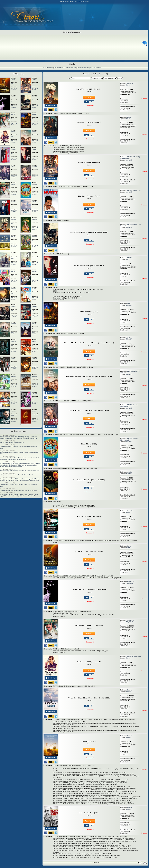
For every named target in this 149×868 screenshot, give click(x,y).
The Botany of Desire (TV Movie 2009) (89, 480)
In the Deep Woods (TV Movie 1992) (89, 266)
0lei (127, 259)
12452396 (34, 394)
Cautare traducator (83, 68)
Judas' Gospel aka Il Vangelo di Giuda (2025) (89, 232)
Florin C (129, 548)
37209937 (34, 184)
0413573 (13, 254)
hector (128, 512)
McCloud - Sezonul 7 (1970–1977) (89, 625)
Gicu (129, 304)
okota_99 (129, 160)
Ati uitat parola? (84, 1)
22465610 (34, 376)
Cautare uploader (70, 68)
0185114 (13, 167)
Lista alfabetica (48, 68)
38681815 (34, 271)
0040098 (34, 114)
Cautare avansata (96, 68)
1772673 (13, 359)
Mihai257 (129, 339)
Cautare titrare (59, 68)
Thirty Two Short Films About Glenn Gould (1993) (89, 698)
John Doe (130, 511)
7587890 (13, 132)
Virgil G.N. (131, 582)
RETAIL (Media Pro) (134, 190)
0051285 (13, 97)
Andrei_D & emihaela (134, 656)
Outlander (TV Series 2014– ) (89, 122)
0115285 (13, 394)
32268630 (13, 289)
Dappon (130, 690)
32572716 (34, 167)
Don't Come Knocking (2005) (89, 516)
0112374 (34, 289)
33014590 (34, 97)
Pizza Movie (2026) (89, 444)
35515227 (13, 202)
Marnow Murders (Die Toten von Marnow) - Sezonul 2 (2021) (89, 343)
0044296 (13, 237)
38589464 (34, 132)
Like (86, 102)
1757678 (34, 80)
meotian (130, 472)
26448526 (13, 411)
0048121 (34, 341)
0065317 (13, 114)
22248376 (13, 376)
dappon (129, 692)
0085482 (34, 324)
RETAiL (130, 258)
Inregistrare (73, 1)
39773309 (34, 254)
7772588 (13, 80)
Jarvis (129, 546)
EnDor (129, 117)
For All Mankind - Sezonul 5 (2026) (89, 552)
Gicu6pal (129, 305)
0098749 (13, 271)
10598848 (13, 324)
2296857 (34, 411)
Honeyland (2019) (89, 741)
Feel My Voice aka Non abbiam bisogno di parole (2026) (89, 377)
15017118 (13, 219)
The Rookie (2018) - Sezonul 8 (89, 662)
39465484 (34, 237)
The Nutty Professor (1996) (89, 196)
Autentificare (64, 1)
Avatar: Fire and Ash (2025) (89, 162)
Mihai (129, 337)
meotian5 (129, 474)
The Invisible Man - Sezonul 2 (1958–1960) (89, 590)
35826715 (13, 306)
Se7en (128, 85)
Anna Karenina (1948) (89, 312)
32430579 (34, 306)
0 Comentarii (89, 106)
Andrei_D (130, 83)
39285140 (34, 219)
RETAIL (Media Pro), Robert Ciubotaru (131, 225)
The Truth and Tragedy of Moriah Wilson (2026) (89, 410)
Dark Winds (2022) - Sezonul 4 (89, 89)
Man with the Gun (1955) (89, 813)
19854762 (13, 341)
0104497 (34, 149)
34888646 (34, 359)
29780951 (13, 149)
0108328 (34, 202)
